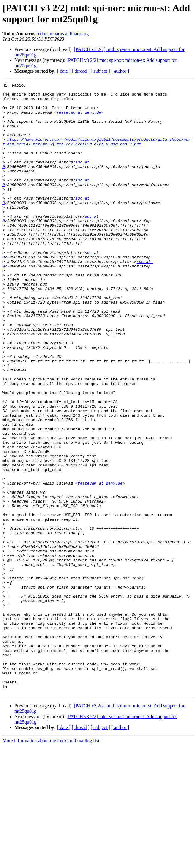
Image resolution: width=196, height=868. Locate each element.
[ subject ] (100, 71)
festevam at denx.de (79, 118)
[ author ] (120, 71)
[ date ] (64, 71)
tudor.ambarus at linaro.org (63, 34)
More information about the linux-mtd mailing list (51, 863)
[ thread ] (81, 71)
